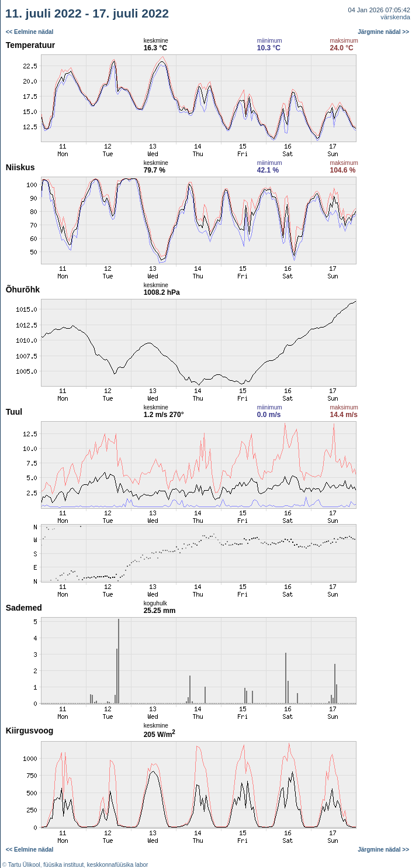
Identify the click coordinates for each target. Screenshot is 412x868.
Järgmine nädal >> (383, 32)
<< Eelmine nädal (30, 32)
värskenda (395, 17)
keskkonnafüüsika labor (118, 865)
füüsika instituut (63, 865)
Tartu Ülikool (24, 865)
